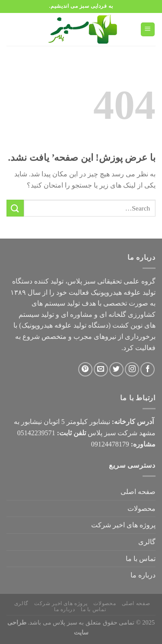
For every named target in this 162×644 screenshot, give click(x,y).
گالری (147, 542)
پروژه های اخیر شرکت (123, 525)
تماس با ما (141, 559)
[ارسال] (15, 208)
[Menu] (148, 30)
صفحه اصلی (138, 492)
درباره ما (143, 575)
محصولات (141, 509)
